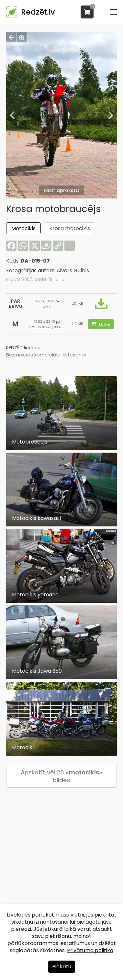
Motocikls (23, 228)
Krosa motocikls (70, 228)
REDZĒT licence (23, 348)
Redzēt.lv (38, 12)
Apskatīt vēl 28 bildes (61, 776)
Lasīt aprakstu (61, 190)
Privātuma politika (90, 950)
